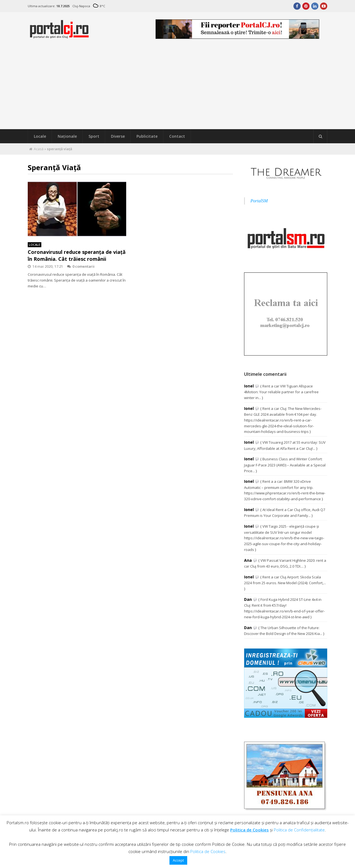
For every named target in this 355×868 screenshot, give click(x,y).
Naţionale (67, 136)
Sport (94, 136)
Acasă (39, 149)
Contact (177, 136)
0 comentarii (81, 266)
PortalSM (259, 201)
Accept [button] (178, 860)
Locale (40, 136)
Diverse (118, 136)
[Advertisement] (177, 88)
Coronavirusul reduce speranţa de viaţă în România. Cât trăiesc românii (77, 255)
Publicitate (147, 136)
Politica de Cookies (249, 830)
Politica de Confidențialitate (299, 830)
